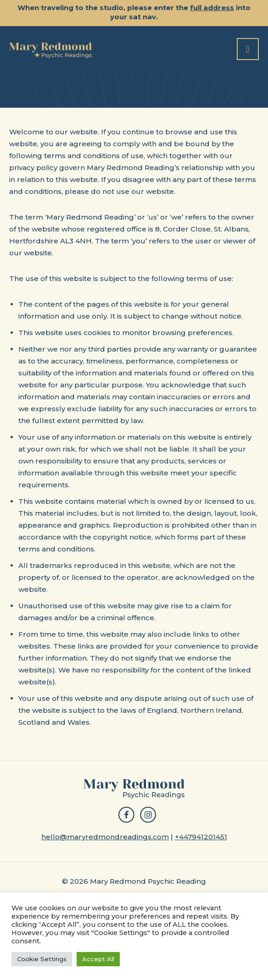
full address (212, 8)
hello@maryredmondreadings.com (105, 837)
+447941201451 (201, 837)
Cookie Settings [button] (42, 959)
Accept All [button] (98, 959)
